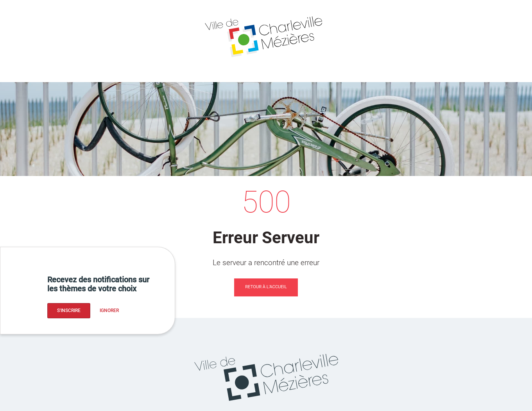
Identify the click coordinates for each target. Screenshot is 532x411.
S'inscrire (69, 310)
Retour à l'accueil (266, 287)
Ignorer (109, 310)
